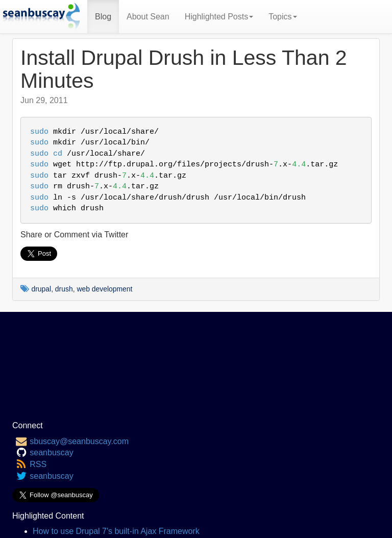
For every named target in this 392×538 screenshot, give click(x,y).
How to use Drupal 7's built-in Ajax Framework (116, 531)
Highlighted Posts (219, 17)
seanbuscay (51, 453)
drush (64, 289)
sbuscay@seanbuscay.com (79, 441)
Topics (283, 17)
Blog (103, 17)
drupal (41, 289)
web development (104, 289)
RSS (38, 464)
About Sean (148, 17)
